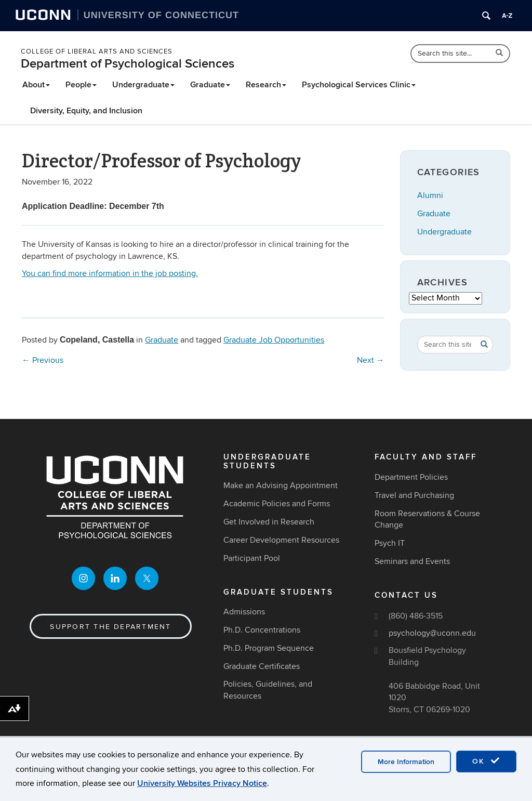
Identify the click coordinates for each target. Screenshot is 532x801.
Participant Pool (252, 558)
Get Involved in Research (269, 522)
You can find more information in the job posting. (110, 273)
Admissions (244, 612)
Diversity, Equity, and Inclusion (86, 111)
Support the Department (110, 627)
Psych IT (390, 543)
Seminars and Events (412, 561)
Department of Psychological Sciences (128, 64)
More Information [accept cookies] (406, 762)
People (81, 85)
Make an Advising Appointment (281, 485)
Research (266, 85)
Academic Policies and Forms (277, 504)
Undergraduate (143, 85)
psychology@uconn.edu (432, 633)
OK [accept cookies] (486, 761)
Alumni (430, 195)
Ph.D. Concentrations (262, 630)
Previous (43, 360)
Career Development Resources (281, 540)
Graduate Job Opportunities (274, 340)
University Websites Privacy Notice (202, 783)
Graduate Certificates (262, 666)
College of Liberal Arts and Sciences (97, 51)
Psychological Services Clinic (359, 85)
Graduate (210, 85)
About (36, 85)
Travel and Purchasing (414, 495)
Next (371, 360)
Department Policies (411, 477)
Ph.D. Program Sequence (269, 648)
